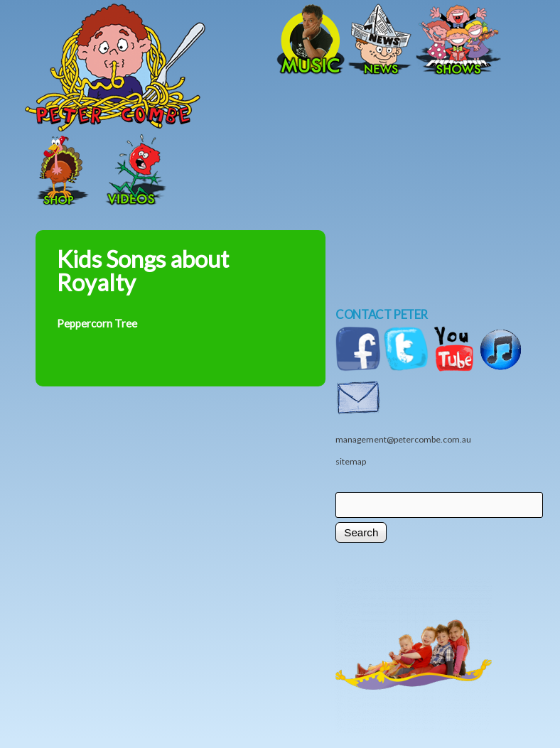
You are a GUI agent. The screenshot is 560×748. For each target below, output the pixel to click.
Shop (60, 171)
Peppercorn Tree (97, 323)
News (380, 40)
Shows (458, 40)
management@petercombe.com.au (403, 439)
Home (163, 40)
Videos (131, 171)
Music (309, 40)
